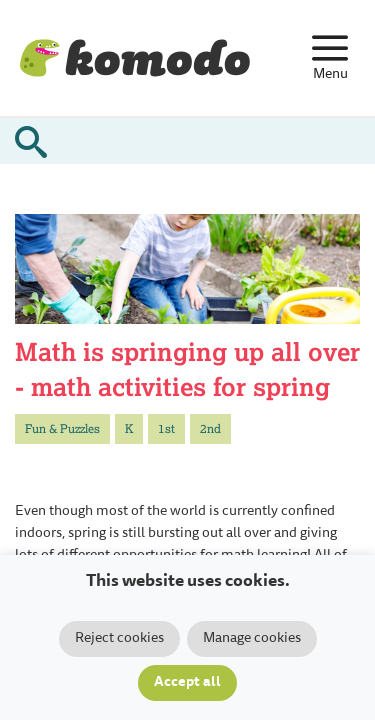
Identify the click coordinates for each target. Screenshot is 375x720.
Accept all (187, 683)
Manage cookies (252, 639)
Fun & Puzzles (62, 428)
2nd (210, 428)
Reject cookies (119, 639)
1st (166, 428)
